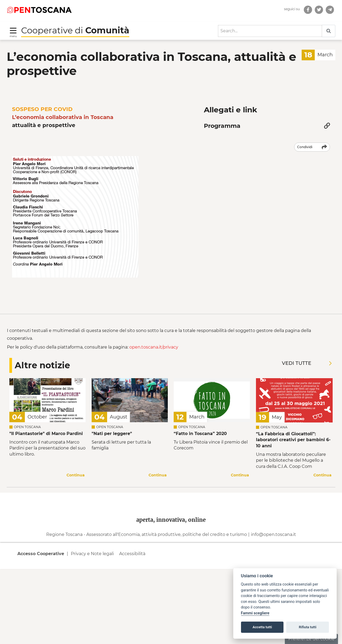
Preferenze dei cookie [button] (311, 639)
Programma (222, 118)
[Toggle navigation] (13, 25)
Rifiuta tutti (308, 627)
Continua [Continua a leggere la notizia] (76, 552)
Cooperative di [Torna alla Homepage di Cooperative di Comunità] (75, 23)
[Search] (270, 23)
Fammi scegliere (255, 613)
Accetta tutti (262, 627)
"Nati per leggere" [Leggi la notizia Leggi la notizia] (112, 510)
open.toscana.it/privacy (154, 424)
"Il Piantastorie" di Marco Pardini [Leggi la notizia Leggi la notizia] (46, 510)
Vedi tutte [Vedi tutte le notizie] (307, 440)
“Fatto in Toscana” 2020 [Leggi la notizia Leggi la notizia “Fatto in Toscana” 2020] (200, 510)
